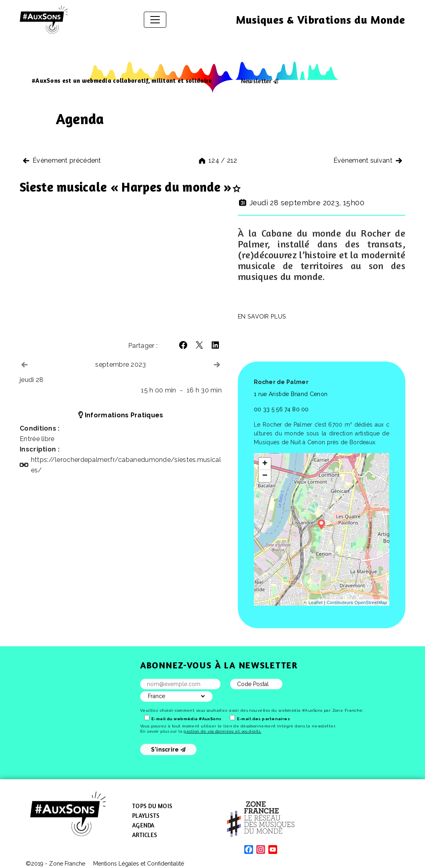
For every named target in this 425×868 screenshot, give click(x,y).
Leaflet (316, 602)
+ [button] (265, 464)
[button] (183, 345)
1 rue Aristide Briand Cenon (291, 394)
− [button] (265, 476)
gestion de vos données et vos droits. (222, 731)
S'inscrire (169, 750)
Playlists (146, 816)
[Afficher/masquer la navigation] (155, 20)
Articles (145, 835)
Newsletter (256, 81)
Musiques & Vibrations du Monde (321, 20)
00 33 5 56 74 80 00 (281, 409)
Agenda (143, 825)
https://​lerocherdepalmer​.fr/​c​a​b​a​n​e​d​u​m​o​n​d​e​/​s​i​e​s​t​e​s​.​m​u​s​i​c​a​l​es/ (126, 465)
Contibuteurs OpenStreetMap (357, 602)
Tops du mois (152, 806)
